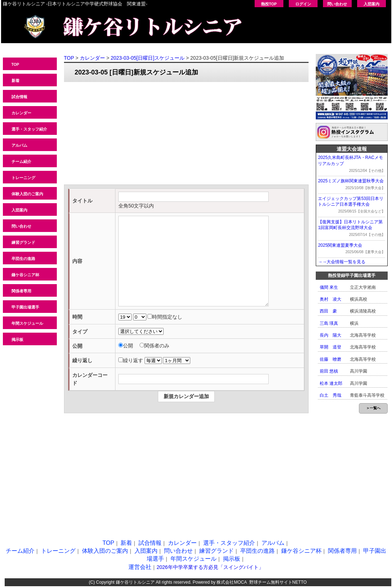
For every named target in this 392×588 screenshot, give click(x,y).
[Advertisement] (186, 134)
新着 (15, 81)
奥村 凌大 (331, 299)
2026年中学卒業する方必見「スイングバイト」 (210, 567)
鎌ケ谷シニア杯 (25, 275)
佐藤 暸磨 (331, 359)
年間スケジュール (27, 323)
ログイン (303, 4)
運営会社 (140, 567)
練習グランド (23, 242)
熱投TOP (269, 4)
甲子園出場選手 (25, 307)
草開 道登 (331, 347)
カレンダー (21, 113)
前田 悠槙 (329, 371)
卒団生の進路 (23, 259)
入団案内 (372, 4)
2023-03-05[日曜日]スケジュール (148, 58)
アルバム (19, 145)
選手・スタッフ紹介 (29, 129)
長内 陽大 (331, 335)
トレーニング (23, 178)
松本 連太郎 (331, 383)
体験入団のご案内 (27, 194)
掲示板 (17, 339)
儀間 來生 (329, 287)
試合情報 (19, 97)
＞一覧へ (373, 408)
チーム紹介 (21, 161)
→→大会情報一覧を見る (342, 262)
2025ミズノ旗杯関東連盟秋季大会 (351, 181)
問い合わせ (337, 4)
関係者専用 (21, 291)
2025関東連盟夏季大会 (340, 245)
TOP (15, 64)
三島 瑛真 (329, 323)
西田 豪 (328, 311)
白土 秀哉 (331, 395)
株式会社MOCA (231, 582)
